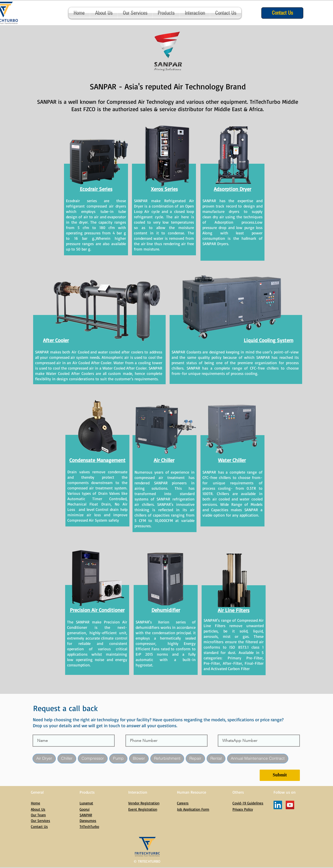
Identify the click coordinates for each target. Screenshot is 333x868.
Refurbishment (167, 759)
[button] (166, 13)
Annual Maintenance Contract (258, 759)
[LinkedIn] (278, 806)
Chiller (67, 759)
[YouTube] (290, 806)
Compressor (93, 759)
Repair (195, 759)
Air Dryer (44, 759)
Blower (139, 759)
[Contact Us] (282, 13)
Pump (118, 759)
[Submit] (280, 776)
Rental (216, 759)
